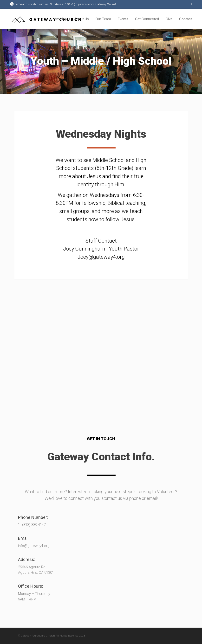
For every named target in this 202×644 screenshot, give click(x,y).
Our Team (103, 19)
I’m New (61, 19)
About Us (81, 19)
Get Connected (147, 19)
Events (123, 19)
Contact (186, 19)
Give (169, 19)
